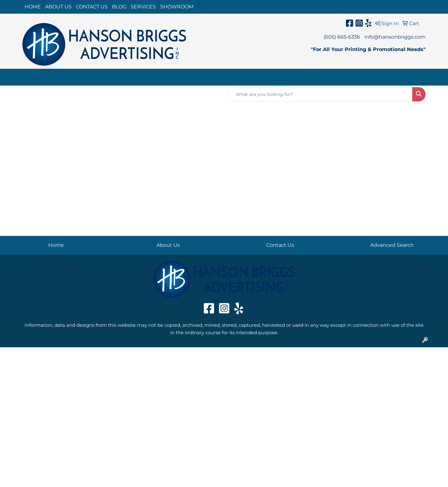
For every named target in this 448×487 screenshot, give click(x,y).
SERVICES (143, 7)
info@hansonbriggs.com (395, 37)
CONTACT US (92, 7)
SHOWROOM (177, 7)
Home (56, 245)
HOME (33, 7)
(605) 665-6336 (342, 37)
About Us (168, 245)
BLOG (119, 7)
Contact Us (280, 245)
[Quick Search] (320, 94)
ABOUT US (58, 7)
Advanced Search (392, 245)
